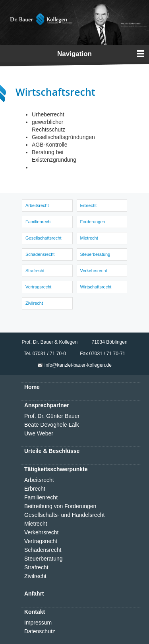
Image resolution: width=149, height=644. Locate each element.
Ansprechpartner (47, 405)
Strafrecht (35, 271)
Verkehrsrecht (94, 271)
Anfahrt (34, 594)
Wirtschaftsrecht (96, 287)
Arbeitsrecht (37, 205)
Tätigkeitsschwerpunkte (56, 469)
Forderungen (93, 222)
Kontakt (35, 612)
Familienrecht (39, 222)
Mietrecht (89, 238)
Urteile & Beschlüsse (52, 451)
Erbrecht (89, 205)
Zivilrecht (34, 303)
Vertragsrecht (38, 287)
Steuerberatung (95, 254)
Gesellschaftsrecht (43, 238)
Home (32, 387)
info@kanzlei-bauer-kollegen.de (78, 365)
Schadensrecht (40, 254)
